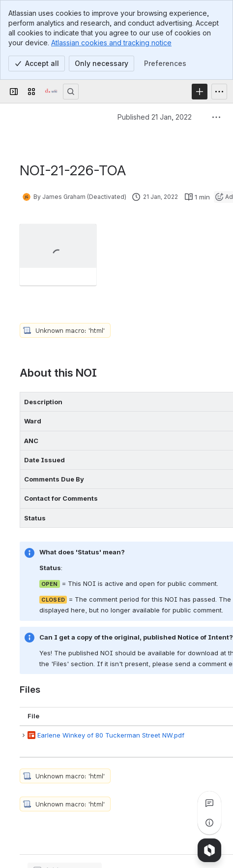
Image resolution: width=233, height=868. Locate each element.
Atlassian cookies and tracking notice (111, 43)
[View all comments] (209, 803)
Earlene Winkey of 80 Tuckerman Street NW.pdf (111, 735)
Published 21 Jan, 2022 (155, 117)
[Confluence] (51, 92)
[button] (24, 736)
